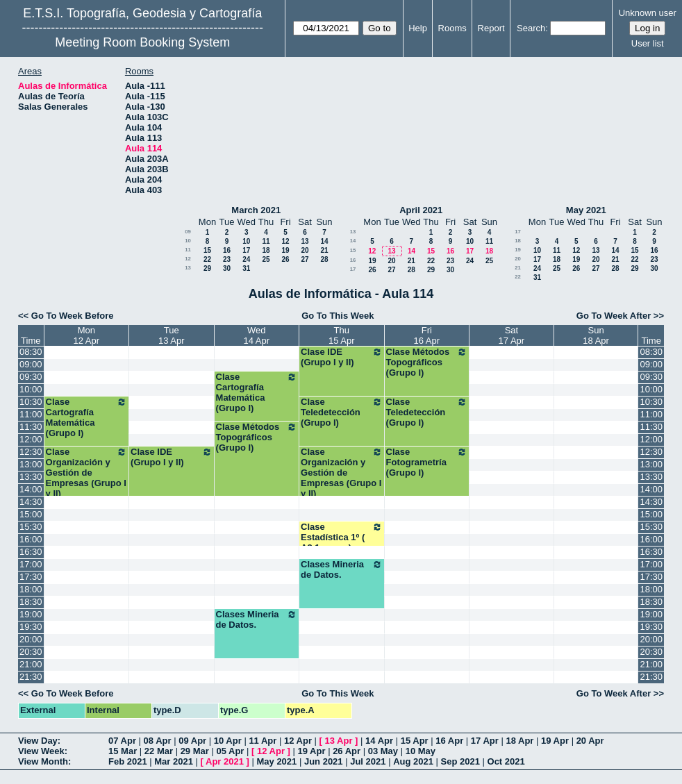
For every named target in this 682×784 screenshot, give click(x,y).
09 (188, 232)
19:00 (31, 614)
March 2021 (256, 210)
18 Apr (519, 741)
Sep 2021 (460, 761)
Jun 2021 (324, 761)
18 (266, 250)
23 (227, 259)
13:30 (31, 477)
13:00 (31, 464)
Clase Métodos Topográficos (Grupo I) (427, 362)
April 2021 (421, 210)
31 (246, 268)
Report (491, 28)
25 (266, 259)
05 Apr (230, 751)
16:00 (31, 539)
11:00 (31, 414)
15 (207, 250)
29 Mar (195, 751)
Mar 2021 (174, 761)
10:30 (31, 402)
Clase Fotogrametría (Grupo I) (427, 462)
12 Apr (298, 741)
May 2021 (586, 210)
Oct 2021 (506, 761)
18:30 (31, 602)
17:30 (31, 577)
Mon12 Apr (87, 335)
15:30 (31, 527)
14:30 (31, 502)
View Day (38, 741)
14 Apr (379, 741)
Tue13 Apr (172, 335)
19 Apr (555, 741)
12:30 (31, 452)
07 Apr (122, 741)
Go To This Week (338, 316)
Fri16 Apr (427, 335)
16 (227, 250)
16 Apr (449, 741)
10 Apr (228, 741)
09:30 (31, 377)
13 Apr (339, 741)
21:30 (31, 677)
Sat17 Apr (512, 335)
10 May (421, 751)
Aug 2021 (413, 761)
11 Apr (263, 741)
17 (246, 250)
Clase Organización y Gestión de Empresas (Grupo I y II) (87, 473)
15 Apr (415, 741)
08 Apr (158, 741)
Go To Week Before (73, 316)
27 (305, 259)
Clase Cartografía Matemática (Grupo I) (257, 392)
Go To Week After (614, 316)
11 (266, 241)
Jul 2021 (368, 761)
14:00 (31, 489)
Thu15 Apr (342, 335)
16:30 (31, 552)
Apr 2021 (225, 761)
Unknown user (648, 13)
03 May (383, 751)
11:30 (31, 427)
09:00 (31, 364)
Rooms (452, 28)
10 (188, 241)
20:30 (31, 652)
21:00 (31, 664)
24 (246, 259)
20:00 (31, 639)
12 (285, 241)
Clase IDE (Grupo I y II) (342, 357)
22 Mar (159, 751)
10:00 (31, 389)
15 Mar (123, 751)
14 (324, 241)
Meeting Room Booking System (142, 42)
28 (324, 259)
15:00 (31, 514)
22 (207, 259)
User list (648, 43)
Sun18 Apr (596, 335)
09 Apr (192, 741)
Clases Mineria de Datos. (342, 569)
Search (531, 28)
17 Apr (485, 741)
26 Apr (347, 751)
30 (227, 268)
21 (324, 250)
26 (285, 259)
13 (305, 241)
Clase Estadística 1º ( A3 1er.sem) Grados (342, 542)
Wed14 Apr (257, 335)
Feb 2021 (128, 761)
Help (418, 28)
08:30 (31, 352)
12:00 (31, 439)
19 (285, 250)
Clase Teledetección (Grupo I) (342, 412)
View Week (41, 751)
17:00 (31, 564)
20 (305, 250)
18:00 (31, 589)
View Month (43, 761)
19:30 (31, 627)
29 (207, 268)
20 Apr (590, 741)
